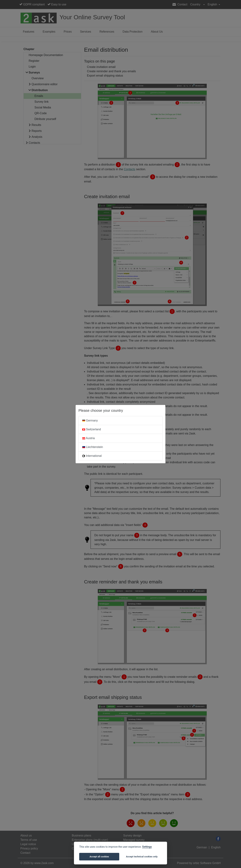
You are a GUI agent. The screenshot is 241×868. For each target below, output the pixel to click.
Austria (88, 438)
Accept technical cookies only (142, 857)
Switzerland (92, 429)
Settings (147, 847)
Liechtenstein (93, 447)
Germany (90, 420)
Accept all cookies (99, 857)
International (92, 456)
